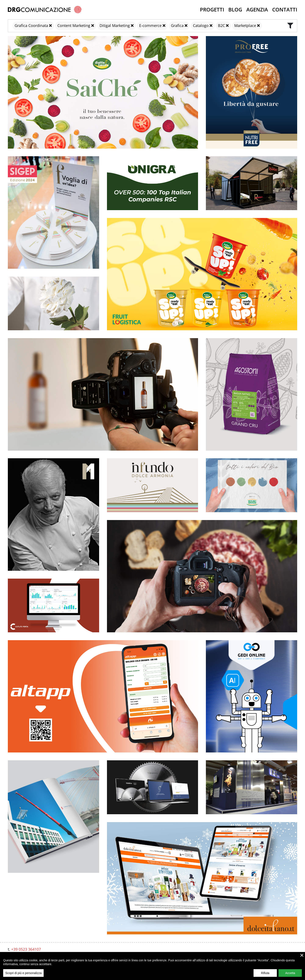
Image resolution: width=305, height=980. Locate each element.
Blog (235, 9)
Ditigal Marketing (115, 25)
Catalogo (201, 25)
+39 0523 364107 (26, 949)
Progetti (212, 9)
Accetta (290, 973)
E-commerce (150, 25)
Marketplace (245, 25)
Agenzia (257, 9)
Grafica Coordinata (31, 25)
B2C (221, 25)
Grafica (177, 25)
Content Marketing (74, 25)
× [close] (302, 955)
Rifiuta (265, 973)
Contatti (285, 9)
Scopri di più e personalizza (23, 973)
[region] (152, 966)
